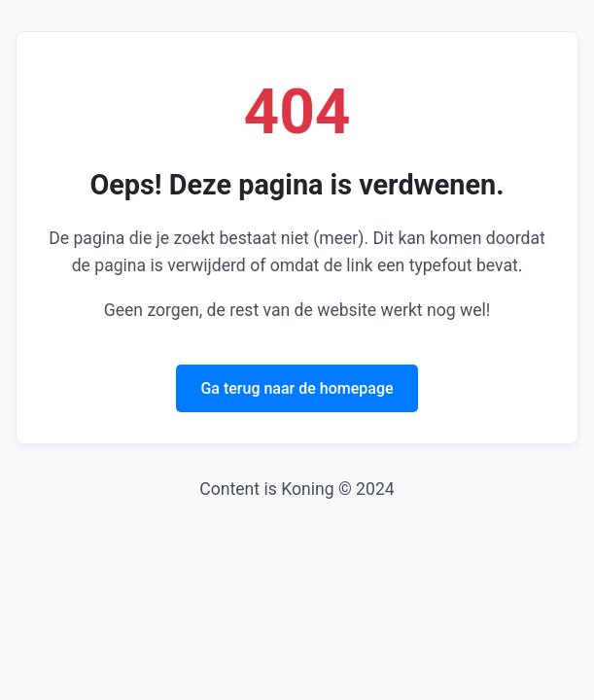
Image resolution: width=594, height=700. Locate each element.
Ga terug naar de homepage (297, 388)
